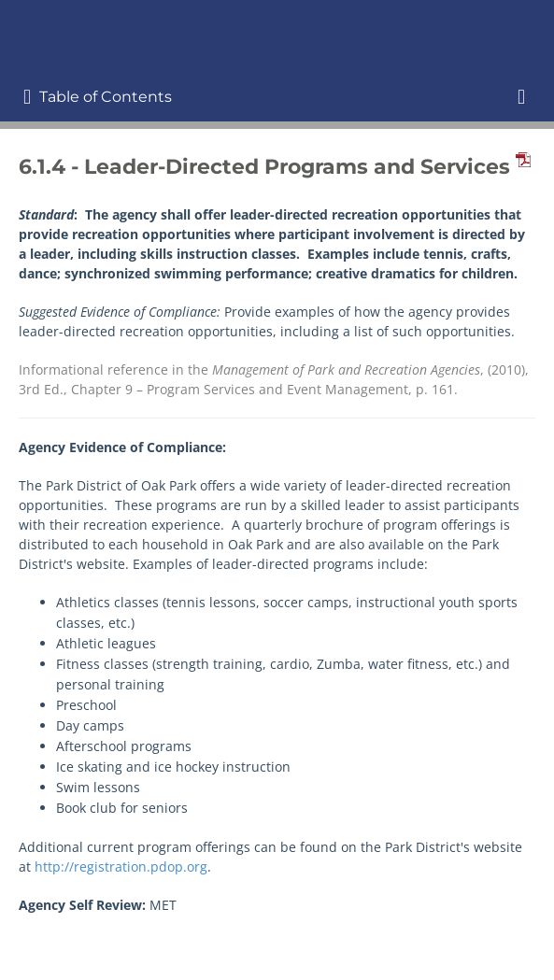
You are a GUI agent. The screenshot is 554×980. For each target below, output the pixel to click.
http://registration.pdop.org (121, 866)
